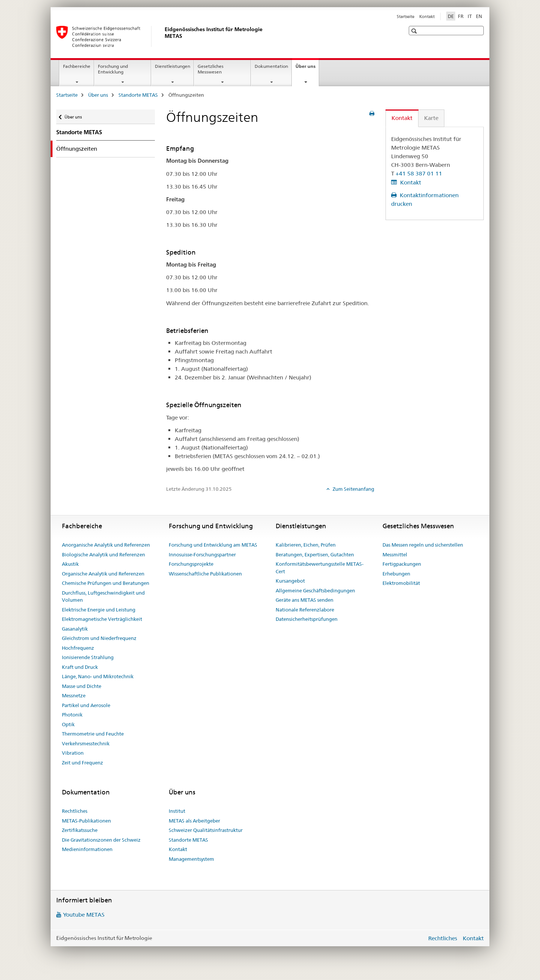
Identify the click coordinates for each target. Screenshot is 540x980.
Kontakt (427, 16)
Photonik (72, 715)
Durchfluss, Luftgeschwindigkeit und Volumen (103, 596)
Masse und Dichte (82, 686)
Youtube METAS (84, 915)
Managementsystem (191, 859)
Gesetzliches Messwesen (211, 69)
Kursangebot (290, 581)
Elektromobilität (401, 583)
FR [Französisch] (461, 16)
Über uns (307, 69)
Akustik (70, 564)
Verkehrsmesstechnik (86, 743)
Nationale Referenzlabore (305, 610)
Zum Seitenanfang (353, 489)
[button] (415, 31)
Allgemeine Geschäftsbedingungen (315, 590)
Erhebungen (396, 574)
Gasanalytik (75, 629)
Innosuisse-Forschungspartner (202, 554)
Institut (177, 811)
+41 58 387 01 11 (419, 173)
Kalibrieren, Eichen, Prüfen (306, 545)
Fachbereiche (77, 66)
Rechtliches (75, 811)
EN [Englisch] (479, 16)
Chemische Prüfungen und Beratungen (106, 583)
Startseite (406, 16)
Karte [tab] (431, 118)
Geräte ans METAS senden (304, 600)
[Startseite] (163, 36)
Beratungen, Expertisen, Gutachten (315, 554)
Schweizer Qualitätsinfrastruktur (206, 830)
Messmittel (395, 554)
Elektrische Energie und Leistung (99, 610)
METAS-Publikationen (86, 821)
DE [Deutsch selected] (451, 16)
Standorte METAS (138, 95)
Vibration (73, 753)
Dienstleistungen (172, 66)
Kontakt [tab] (402, 118)
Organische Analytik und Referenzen (103, 574)
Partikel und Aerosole (86, 705)
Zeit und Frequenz (82, 763)
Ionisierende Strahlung (88, 657)
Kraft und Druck (80, 667)
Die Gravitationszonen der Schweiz (101, 840)
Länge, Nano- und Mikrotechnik (98, 676)
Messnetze (74, 695)
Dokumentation (271, 66)
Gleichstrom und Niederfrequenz (99, 638)
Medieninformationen (87, 849)
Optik (68, 724)
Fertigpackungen (402, 564)
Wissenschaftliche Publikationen (205, 574)
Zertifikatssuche (80, 830)
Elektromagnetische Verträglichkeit (102, 619)
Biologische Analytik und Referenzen (103, 554)
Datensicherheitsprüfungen (307, 619)
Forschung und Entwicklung (113, 69)
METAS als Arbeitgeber (194, 821)
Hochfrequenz (78, 648)
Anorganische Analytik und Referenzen (106, 545)
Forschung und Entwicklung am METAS (213, 545)
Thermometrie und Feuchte (93, 734)
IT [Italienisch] (470, 16)
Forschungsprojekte (191, 564)
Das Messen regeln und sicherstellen (423, 545)
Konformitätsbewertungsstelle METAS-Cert (319, 568)
